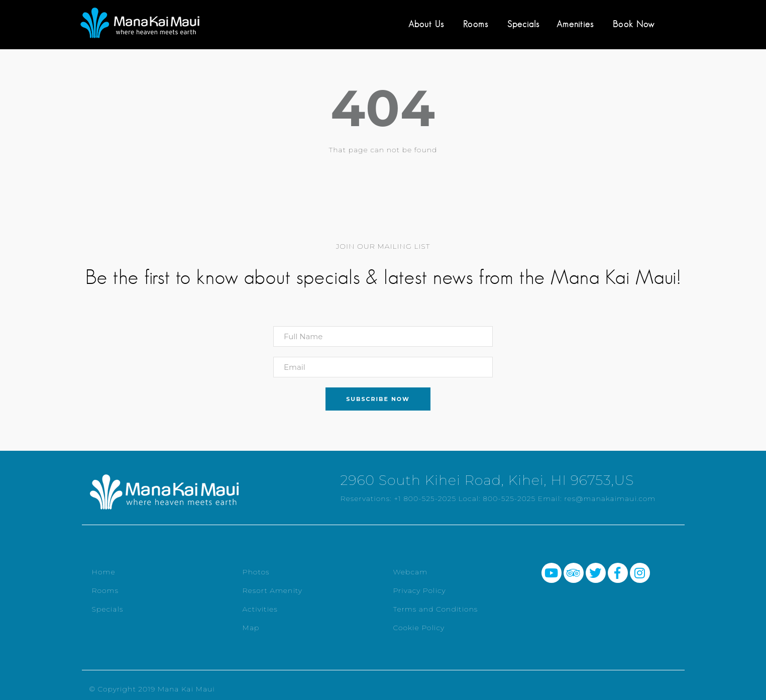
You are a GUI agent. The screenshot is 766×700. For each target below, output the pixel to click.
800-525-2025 (509, 498)
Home (104, 572)
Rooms (476, 24)
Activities (260, 609)
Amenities (575, 24)
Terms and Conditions (436, 609)
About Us (426, 24)
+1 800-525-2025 (425, 498)
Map (251, 628)
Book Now (634, 24)
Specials (523, 24)
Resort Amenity (272, 590)
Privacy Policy (420, 590)
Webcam (411, 572)
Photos (256, 572)
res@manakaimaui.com (610, 498)
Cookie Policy (419, 628)
